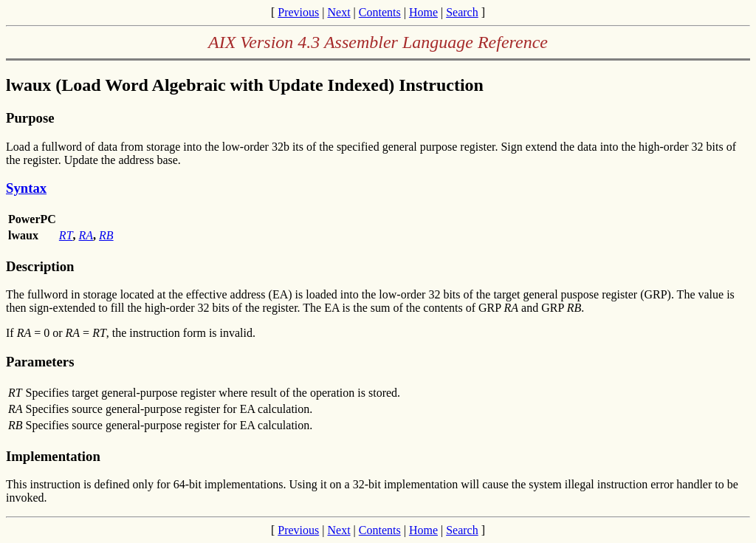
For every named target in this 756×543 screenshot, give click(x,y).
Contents (380, 12)
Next (339, 12)
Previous (298, 12)
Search (462, 12)
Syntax (26, 188)
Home (423, 12)
